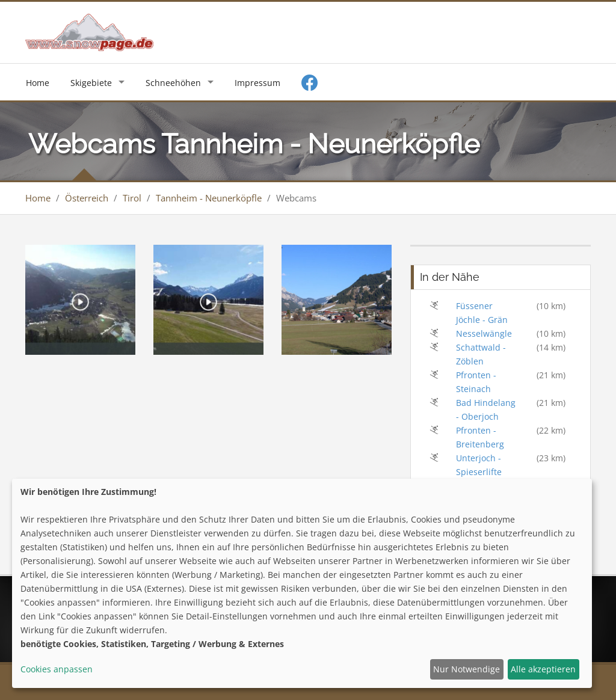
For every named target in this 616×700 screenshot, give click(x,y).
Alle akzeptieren (543, 669)
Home (38, 83)
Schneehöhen (173, 83)
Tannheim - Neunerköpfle (209, 198)
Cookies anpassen (57, 669)
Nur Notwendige (467, 669)
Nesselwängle (484, 333)
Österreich (87, 198)
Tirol (132, 198)
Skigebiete (91, 83)
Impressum (257, 83)
